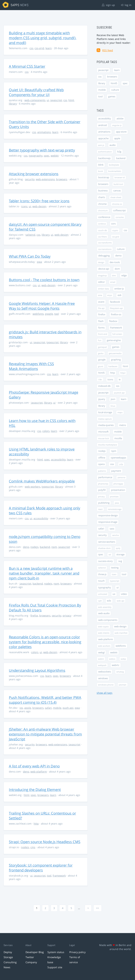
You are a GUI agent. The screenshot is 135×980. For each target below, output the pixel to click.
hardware (113, 366)
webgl (101, 653)
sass (112, 529)
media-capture (105, 419)
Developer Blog (35, 952)
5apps (15, 5)
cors (113, 224)
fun (100, 340)
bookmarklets (115, 171)
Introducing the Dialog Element (35, 790)
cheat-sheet (116, 197)
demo (118, 256)
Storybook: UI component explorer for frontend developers (41, 868)
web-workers (33, 487)
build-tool (118, 184)
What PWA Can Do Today (30, 256)
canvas (117, 191)
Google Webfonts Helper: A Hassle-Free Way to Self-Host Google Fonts (42, 306)
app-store (121, 132)
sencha (115, 535)
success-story (106, 561)
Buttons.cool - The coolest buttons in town (44, 280)
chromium (103, 210)
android (103, 125)
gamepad (102, 347)
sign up (108, 5)
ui (48, 100)
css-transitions (105, 249)
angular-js (117, 125)
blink (101, 165)
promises (114, 497)
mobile (57, 708)
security (30, 179)
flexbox (113, 321)
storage (120, 554)
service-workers (107, 542)
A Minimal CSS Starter (27, 66)
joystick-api (119, 393)
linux (113, 406)
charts (102, 197)
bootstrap (104, 177)
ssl (110, 554)
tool (57, 314)
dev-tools (115, 262)
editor (102, 282)
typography (36, 156)
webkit (55, 156)
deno (26, 547)
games (112, 97)
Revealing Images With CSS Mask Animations (31, 366)
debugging (104, 256)
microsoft (103, 432)
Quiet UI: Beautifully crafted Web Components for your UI (36, 92)
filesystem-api (116, 308)
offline (102, 458)
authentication (105, 152)
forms (101, 328)
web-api (121, 601)
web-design (39, 206)
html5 (114, 83)
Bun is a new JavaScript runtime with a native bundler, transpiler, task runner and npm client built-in (44, 573)
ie (120, 379)
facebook (115, 302)
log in (126, 5)
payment (116, 471)
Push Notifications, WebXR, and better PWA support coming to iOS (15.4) (45, 700)
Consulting (10, 962)
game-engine (114, 340)
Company (31, 962)
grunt (101, 366)
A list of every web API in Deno (34, 766)
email (113, 282)
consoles (120, 217)
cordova (102, 224)
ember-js (119, 289)
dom (117, 269)
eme (100, 295)
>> (98, 908)
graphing (116, 360)
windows (103, 678)
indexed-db (104, 386)
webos (112, 659)
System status (56, 952)
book (101, 171)
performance (105, 477)
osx (112, 464)
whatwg (120, 672)
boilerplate (114, 165)
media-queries (106, 425)
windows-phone (106, 685)
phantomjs (103, 484)
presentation (118, 490)
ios (21, 708)
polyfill (102, 490)
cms (33, 847)
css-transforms (105, 243)
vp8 (100, 601)
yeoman (123, 685)
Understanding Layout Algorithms (37, 670)
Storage (8, 957)
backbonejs (104, 158)
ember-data (104, 289)
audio (113, 145)
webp (123, 659)
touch (101, 581)
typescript (53, 342)
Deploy (8, 952)
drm (114, 275)
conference (104, 217)
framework (59, 876)
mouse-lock (104, 438)
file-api (101, 308)
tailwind (30, 235)
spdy (118, 548)
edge (124, 275)
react (100, 509)
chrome (102, 204)
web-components (35, 100)
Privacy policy (77, 952)
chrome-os (117, 204)
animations (44, 132)
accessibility (58, 459)
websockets (105, 672)
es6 (119, 295)
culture (115, 90)
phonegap (118, 484)
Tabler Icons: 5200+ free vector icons (39, 201)
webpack (102, 665)
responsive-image (108, 522)
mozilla (118, 438)
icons (24, 206)
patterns (102, 471)
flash (101, 321)
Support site (55, 967)
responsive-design (108, 515)
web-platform (39, 772)
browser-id (120, 177)
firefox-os (116, 314)
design (101, 262)
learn (49, 48)
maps (120, 412)
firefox (34, 616)
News (7, 967)
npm (54, 547)
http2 (123, 373)
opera (101, 464)
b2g (119, 152)
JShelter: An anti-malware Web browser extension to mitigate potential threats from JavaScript (45, 734)
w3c (109, 601)
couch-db (103, 230)
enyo (110, 295)
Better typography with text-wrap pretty (42, 150)
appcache (103, 138)
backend (45, 547)
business (103, 191)
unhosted (103, 594)
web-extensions (45, 179)
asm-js (101, 145)
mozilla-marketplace (107, 445)
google (49, 314)
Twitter (30, 957)
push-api (68, 708)
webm (101, 659)
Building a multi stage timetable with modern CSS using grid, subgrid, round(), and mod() (43, 38)
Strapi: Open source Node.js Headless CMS (45, 842)
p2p (121, 464)
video (124, 594)
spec (47, 156)
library (13, 104)
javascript (56, 100)
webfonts (38, 314)
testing (115, 568)
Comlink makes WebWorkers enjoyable (42, 481)
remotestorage (115, 509)
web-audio (104, 613)
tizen (114, 574)
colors (46, 431)
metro (123, 425)
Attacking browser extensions (34, 174)
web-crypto (103, 627)
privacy (67, 616)
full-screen (117, 334)
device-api (104, 269)
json (113, 399)
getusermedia (115, 353)
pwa (39, 262)
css (31, 48)
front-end (103, 334)
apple (28, 708)
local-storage (105, 412)
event (101, 302)
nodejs (34, 547)
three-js (102, 574)
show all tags (105, 693)
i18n (100, 379)
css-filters (102, 237)
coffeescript (119, 210)
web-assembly (105, 607)
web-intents (104, 633)
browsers (62, 179)
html (71, 100)
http (36, 824)
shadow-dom (104, 548)
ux (114, 594)
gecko (101, 353)
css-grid (39, 48)
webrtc (116, 665)
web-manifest (121, 633)
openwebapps (118, 458)
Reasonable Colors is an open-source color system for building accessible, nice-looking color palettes (45, 642)
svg (120, 561)
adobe (120, 119)
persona (121, 477)
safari (48, 708)
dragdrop (102, 275)
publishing (104, 503)
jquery (102, 399)
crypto (115, 230)
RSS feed (108, 50)
